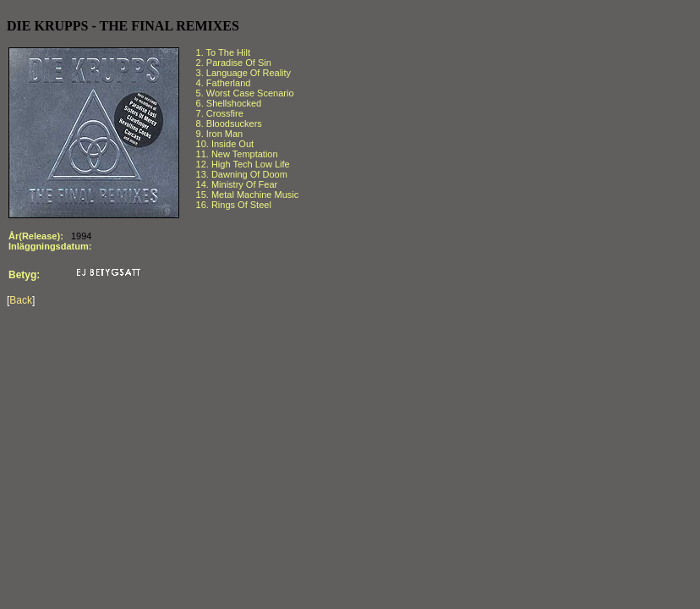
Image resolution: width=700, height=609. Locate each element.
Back (21, 300)
